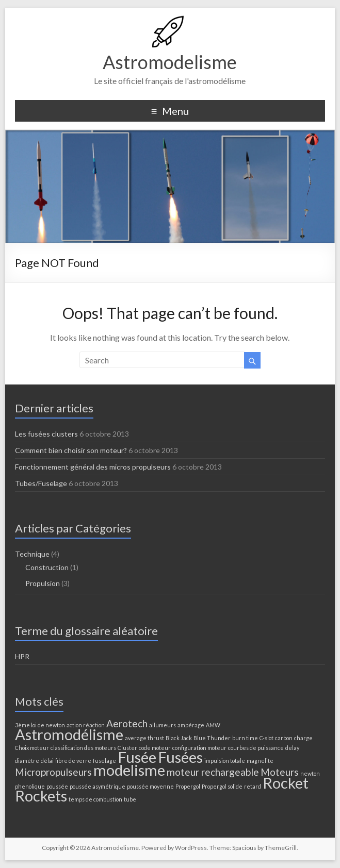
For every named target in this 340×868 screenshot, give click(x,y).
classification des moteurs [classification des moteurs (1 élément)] (83, 748)
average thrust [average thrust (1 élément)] (144, 738)
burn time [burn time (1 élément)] (245, 738)
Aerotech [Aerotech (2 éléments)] (127, 723)
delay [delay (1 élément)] (292, 748)
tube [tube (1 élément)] (130, 799)
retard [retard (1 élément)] (253, 786)
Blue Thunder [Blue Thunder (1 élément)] (212, 738)
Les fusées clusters (46, 434)
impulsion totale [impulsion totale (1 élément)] (225, 761)
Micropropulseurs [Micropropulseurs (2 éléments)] (53, 772)
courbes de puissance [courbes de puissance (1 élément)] (256, 748)
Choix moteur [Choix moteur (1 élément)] (32, 748)
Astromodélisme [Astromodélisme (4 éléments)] (69, 734)
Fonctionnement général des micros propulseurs (93, 467)
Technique (32, 554)
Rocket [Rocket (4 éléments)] (286, 783)
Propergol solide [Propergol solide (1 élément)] (222, 786)
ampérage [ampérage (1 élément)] (191, 725)
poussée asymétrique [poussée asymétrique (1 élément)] (98, 786)
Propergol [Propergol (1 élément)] (188, 786)
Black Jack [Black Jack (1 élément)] (179, 738)
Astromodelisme (170, 62)
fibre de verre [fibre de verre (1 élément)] (73, 761)
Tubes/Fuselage (41, 483)
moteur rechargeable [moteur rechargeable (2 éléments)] (213, 772)
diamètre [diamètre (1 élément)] (27, 761)
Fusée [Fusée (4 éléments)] (137, 757)
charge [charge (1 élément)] (303, 738)
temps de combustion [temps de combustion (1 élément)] (95, 799)
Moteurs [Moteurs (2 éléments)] (280, 772)
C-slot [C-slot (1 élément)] (266, 738)
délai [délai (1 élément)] (47, 761)
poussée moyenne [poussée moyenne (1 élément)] (150, 786)
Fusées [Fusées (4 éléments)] (180, 757)
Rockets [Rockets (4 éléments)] (41, 796)
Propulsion (43, 583)
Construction (47, 567)
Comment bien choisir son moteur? (71, 450)
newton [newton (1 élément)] (310, 773)
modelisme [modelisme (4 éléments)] (129, 770)
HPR (22, 656)
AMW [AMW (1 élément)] (213, 725)
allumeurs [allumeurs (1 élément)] (163, 725)
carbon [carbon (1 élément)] (284, 738)
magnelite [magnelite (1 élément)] (260, 761)
